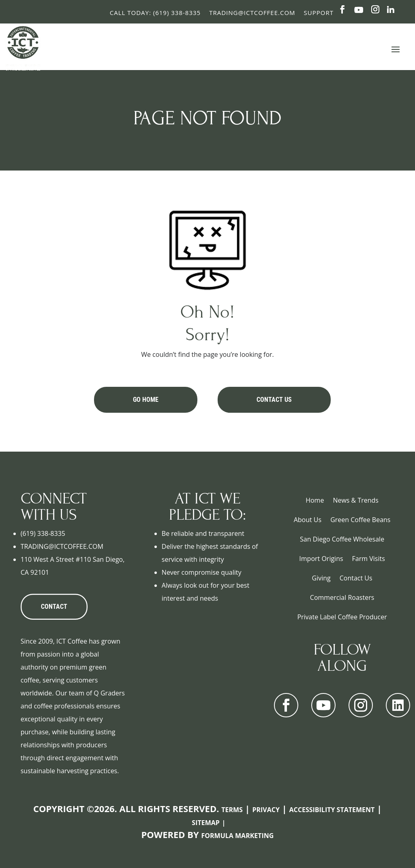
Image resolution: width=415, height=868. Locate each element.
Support (319, 13)
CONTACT (54, 607)
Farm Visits (369, 559)
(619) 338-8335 (43, 533)
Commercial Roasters (342, 597)
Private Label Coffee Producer (342, 617)
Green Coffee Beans (360, 520)
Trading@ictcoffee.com (252, 13)
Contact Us (274, 400)
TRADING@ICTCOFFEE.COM (62, 546)
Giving (321, 578)
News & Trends (356, 500)
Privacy (266, 810)
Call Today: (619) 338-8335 (155, 13)
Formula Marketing (238, 836)
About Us (308, 520)
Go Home (146, 400)
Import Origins (321, 559)
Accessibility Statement (332, 810)
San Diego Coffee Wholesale (342, 539)
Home (315, 500)
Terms (232, 810)
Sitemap (206, 823)
